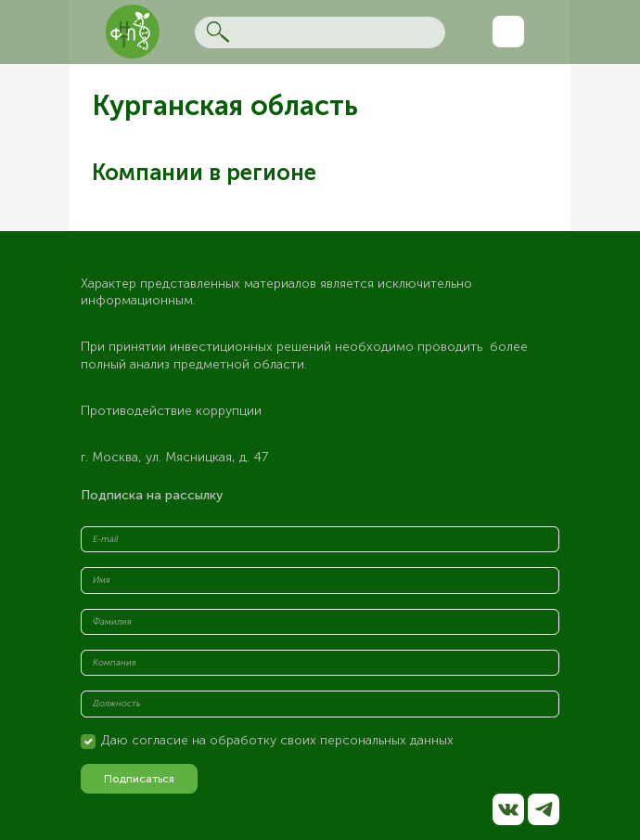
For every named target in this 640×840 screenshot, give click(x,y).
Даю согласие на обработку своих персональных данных (277, 740)
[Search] (320, 32)
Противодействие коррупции (171, 411)
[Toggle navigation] (508, 32)
